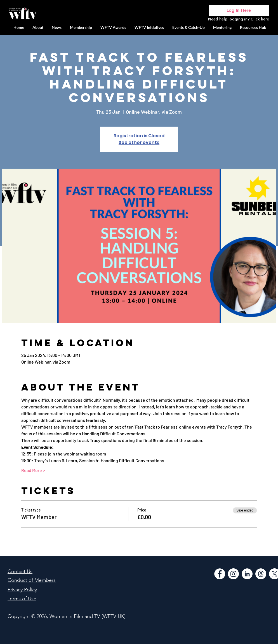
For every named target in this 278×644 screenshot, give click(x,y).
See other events (139, 142)
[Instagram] (233, 574)
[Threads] (261, 574)
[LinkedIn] (247, 574)
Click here (260, 19)
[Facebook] (220, 574)
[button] (149, 27)
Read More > (33, 470)
